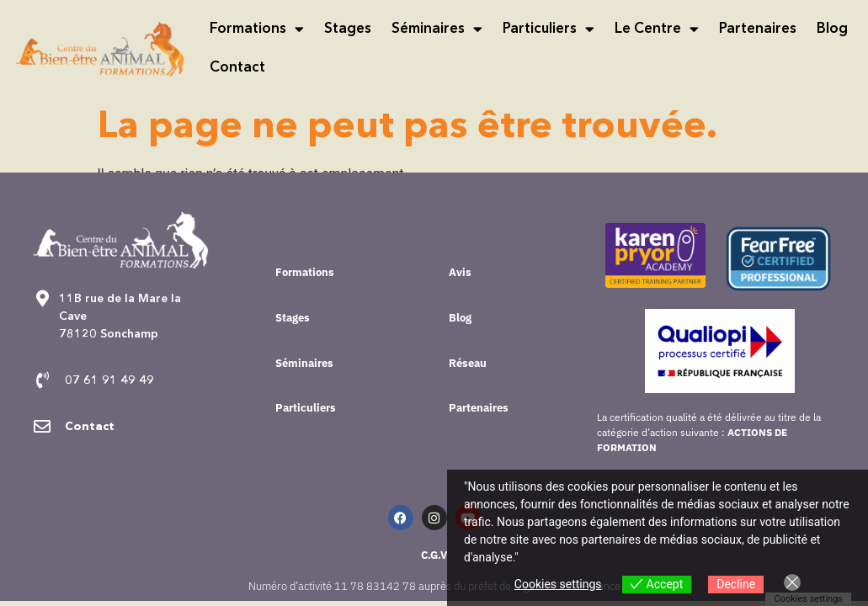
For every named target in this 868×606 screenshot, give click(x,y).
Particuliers (548, 29)
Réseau (468, 363)
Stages (348, 29)
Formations (257, 29)
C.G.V (434, 555)
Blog (832, 29)
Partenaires (758, 29)
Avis (460, 272)
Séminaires (304, 363)
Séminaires (437, 29)
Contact (237, 68)
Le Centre (657, 29)
